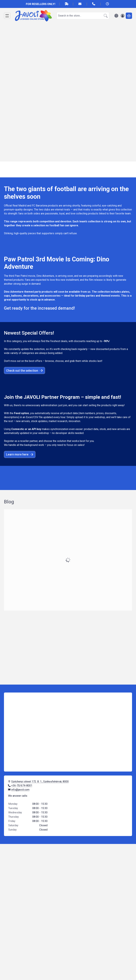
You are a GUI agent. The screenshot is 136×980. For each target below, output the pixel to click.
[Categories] (7, 16)
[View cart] (129, 16)
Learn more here (20, 454)
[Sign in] (123, 16)
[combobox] (83, 16)
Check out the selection (24, 371)
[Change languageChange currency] (116, 16)
